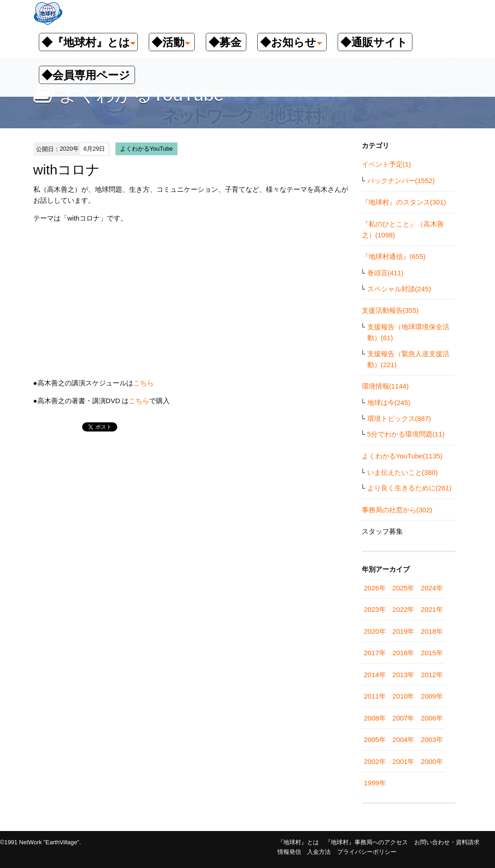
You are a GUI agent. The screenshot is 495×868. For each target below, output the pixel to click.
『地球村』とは (298, 842)
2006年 (432, 718)
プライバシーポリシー (367, 852)
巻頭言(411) (386, 273)
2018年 (432, 631)
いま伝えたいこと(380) (403, 472)
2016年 (403, 653)
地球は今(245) (389, 402)
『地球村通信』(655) (394, 256)
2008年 (375, 718)
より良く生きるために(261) (409, 488)
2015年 (432, 653)
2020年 (375, 631)
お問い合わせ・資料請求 (447, 842)
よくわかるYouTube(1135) (402, 456)
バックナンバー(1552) (401, 181)
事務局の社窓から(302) (397, 510)
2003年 (432, 739)
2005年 (375, 739)
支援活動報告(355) (390, 310)
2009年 (432, 696)
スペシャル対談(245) (399, 289)
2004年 (403, 739)
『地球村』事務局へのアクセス (366, 842)
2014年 (375, 675)
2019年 (403, 631)
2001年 (403, 761)
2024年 (432, 588)
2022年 (403, 609)
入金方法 (319, 852)
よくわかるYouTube (146, 149)
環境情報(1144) (385, 386)
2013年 (403, 675)
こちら (143, 383)
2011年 (375, 696)
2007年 (403, 718)
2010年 (403, 696)
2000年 (432, 761)
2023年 (375, 609)
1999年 (375, 783)
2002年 (375, 761)
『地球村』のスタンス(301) (404, 202)
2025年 (403, 588)
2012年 (432, 675)
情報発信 (289, 852)
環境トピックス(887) (399, 418)
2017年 (375, 653)
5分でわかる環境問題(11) (406, 434)
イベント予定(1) (386, 164)
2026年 (375, 588)
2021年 (432, 609)
